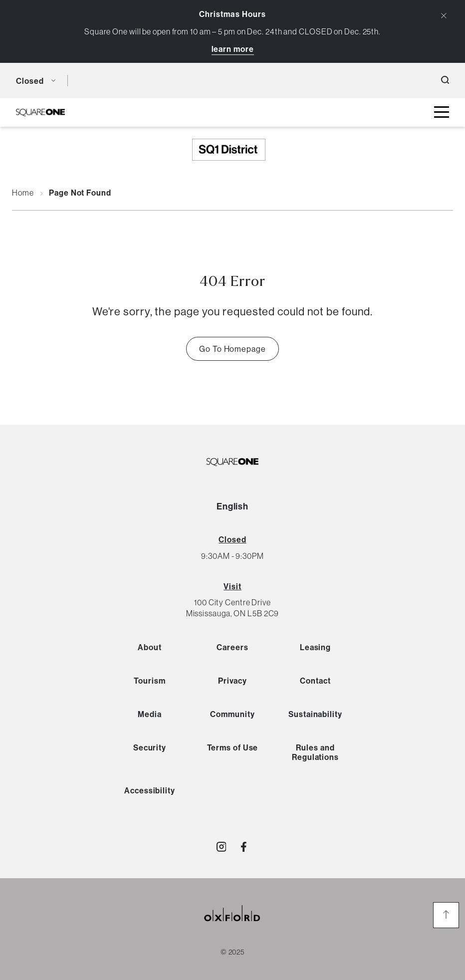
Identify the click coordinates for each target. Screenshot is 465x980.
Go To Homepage (232, 349)
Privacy (232, 681)
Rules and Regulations (315, 752)
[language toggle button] (82, 80)
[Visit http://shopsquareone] (222, 847)
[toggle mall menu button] (442, 113)
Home (23, 193)
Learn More (233, 49)
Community (232, 714)
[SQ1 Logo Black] (40, 113)
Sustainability (315, 714)
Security (150, 747)
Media (150, 714)
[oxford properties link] (232, 925)
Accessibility (150, 790)
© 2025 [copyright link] (232, 952)
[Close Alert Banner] (444, 16)
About (150, 647)
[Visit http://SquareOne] (244, 847)
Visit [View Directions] (232, 586)
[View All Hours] (232, 539)
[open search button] (445, 80)
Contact (315, 681)
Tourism (149, 681)
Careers (232, 647)
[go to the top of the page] (446, 915)
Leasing (315, 647)
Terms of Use (233, 747)
